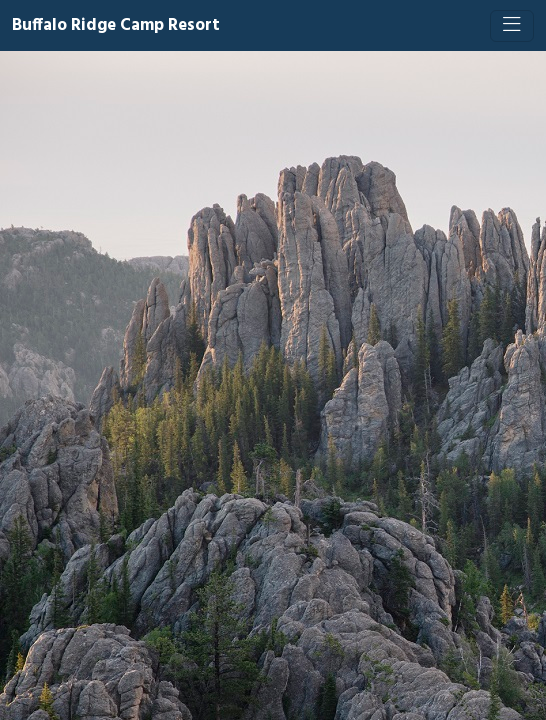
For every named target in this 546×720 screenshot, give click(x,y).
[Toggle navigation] (512, 26)
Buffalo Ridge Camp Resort (116, 25)
